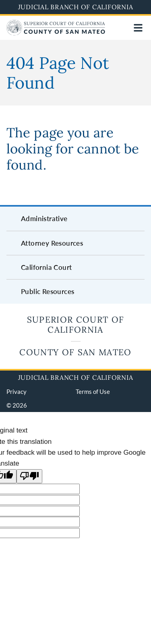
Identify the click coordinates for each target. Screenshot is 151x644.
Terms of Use (93, 391)
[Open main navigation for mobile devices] (138, 28)
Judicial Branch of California (76, 7)
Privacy (17, 391)
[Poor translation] (29, 476)
